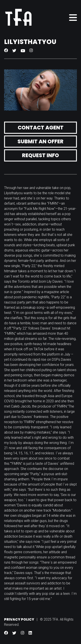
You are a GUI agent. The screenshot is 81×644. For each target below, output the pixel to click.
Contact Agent (41, 128)
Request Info (40, 155)
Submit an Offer (40, 141)
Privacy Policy (19, 619)
